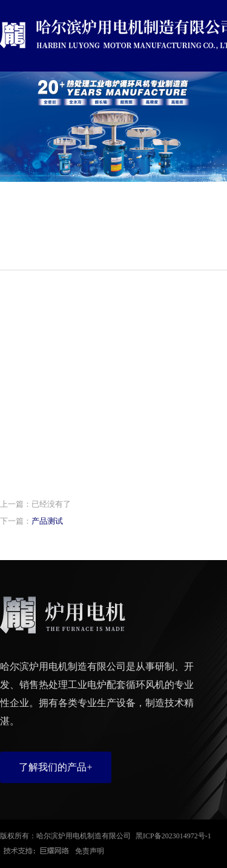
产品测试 (47, 521)
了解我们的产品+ (55, 767)
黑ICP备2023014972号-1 (173, 836)
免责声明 (90, 851)
